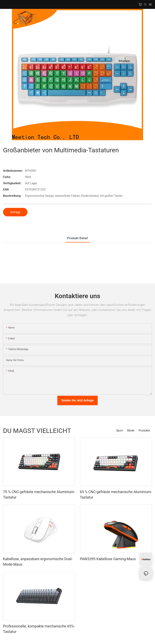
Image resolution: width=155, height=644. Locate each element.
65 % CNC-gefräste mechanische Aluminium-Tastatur (116, 495)
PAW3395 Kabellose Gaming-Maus (108, 559)
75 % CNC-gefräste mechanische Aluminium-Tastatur (39, 495)
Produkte (144, 430)
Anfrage (15, 212)
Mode (131, 430)
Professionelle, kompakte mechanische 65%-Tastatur (39, 629)
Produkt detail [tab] (77, 238)
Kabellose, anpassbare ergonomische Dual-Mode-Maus (38, 562)
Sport (120, 430)
